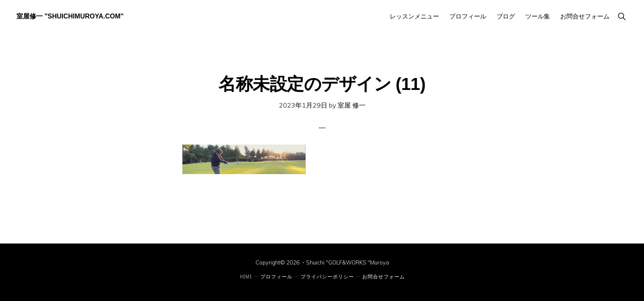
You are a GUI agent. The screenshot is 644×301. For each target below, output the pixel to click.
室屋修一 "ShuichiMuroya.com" (70, 16)
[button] (622, 16)
